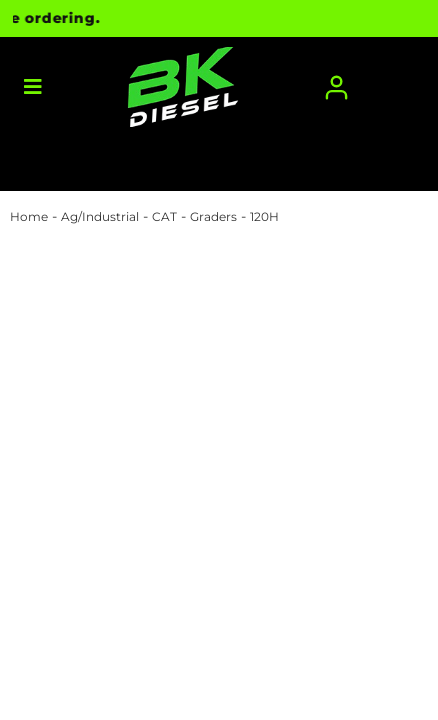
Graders (213, 216)
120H (264, 216)
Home (29, 216)
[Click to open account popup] (336, 87)
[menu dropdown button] (32, 87)
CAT (164, 216)
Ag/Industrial (100, 216)
